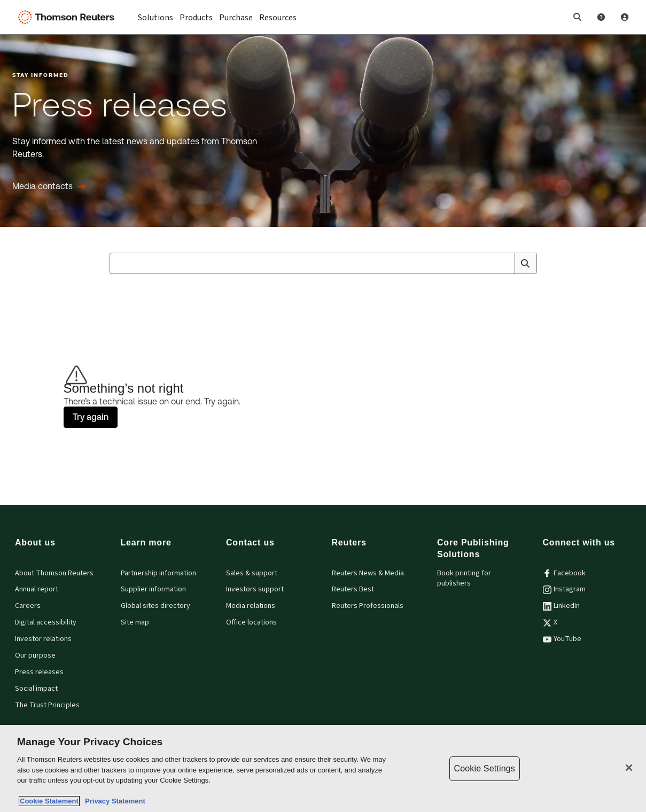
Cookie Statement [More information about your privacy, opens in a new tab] (49, 801)
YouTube (562, 639)
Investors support (255, 589)
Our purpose (35, 655)
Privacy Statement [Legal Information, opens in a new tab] (113, 801)
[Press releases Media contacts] (49, 186)
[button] (578, 17)
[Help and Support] (601, 17)
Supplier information (153, 589)
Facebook (564, 573)
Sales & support (252, 573)
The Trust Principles (47, 705)
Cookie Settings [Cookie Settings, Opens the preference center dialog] (485, 768)
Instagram (564, 589)
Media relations (251, 606)
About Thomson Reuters (54, 573)
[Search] (525, 263)
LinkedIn (561, 606)
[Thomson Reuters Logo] (68, 17)
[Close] (629, 768)
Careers (28, 606)
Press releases (39, 672)
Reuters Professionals (368, 606)
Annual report (37, 589)
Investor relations (43, 639)
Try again (91, 417)
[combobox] (323, 263)
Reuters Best (353, 589)
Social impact (36, 689)
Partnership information (158, 573)
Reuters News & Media (368, 573)
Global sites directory (155, 606)
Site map (135, 622)
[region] (323, 768)
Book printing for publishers (464, 578)
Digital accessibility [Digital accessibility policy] (46, 622)
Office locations (251, 622)
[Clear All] (505, 263)
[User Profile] (625, 17)
